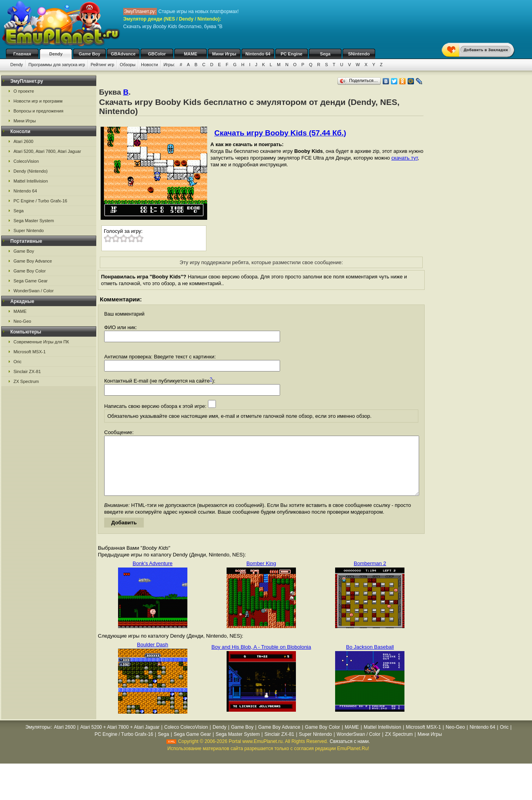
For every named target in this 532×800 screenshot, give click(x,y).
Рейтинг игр (103, 65)
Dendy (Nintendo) (31, 171)
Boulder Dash (153, 656)
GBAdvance (123, 54)
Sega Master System (34, 221)
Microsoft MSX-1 (30, 352)
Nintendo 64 (258, 54)
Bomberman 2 (370, 575)
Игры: (169, 65)
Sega (325, 54)
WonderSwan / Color (33, 291)
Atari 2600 (23, 141)
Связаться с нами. (350, 753)
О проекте (24, 91)
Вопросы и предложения (38, 111)
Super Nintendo (29, 230)
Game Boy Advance (33, 261)
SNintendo (359, 54)
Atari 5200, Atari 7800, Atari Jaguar (47, 151)
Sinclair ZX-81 (27, 371)
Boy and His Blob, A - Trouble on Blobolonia (261, 659)
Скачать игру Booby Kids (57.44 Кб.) (280, 133)
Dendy (56, 54)
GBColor (157, 54)
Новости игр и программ (38, 101)
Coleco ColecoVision (186, 739)
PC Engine (291, 54)
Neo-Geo (22, 321)
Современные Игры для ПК (41, 342)
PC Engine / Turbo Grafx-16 (40, 201)
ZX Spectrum (26, 381)
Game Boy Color (30, 271)
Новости (150, 65)
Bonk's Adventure (153, 575)
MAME (191, 54)
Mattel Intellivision (31, 181)
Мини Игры (224, 54)
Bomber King (261, 575)
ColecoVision (26, 161)
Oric (17, 362)
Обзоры (128, 65)
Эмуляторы (38, 739)
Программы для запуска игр (57, 65)
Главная (22, 54)
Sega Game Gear (31, 281)
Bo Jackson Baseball (370, 659)
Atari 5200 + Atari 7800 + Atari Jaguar (120, 739)
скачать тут (405, 158)
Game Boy (90, 54)
